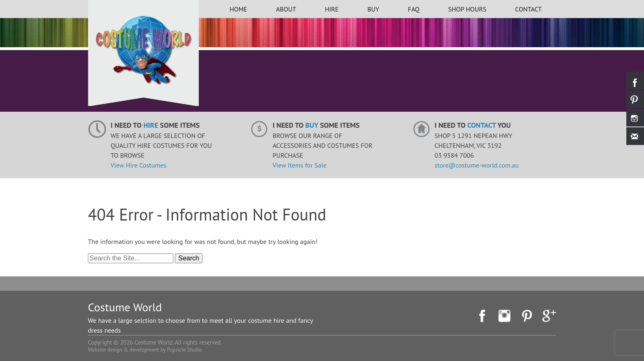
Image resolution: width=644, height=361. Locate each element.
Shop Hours (467, 9)
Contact (528, 9)
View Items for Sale (300, 165)
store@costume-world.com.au (477, 165)
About (286, 9)
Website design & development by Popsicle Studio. (145, 350)
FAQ (414, 9)
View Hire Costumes (138, 165)
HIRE (332, 9)
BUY (373, 9)
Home (238, 9)
